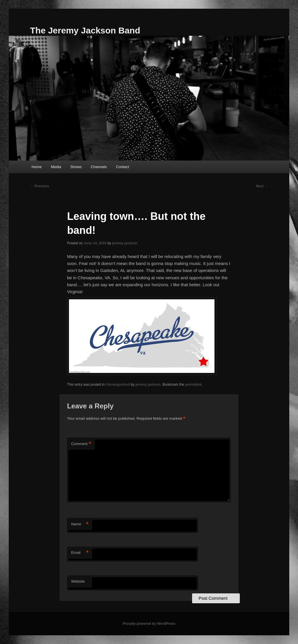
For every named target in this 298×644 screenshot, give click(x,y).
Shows (76, 167)
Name (80, 524)
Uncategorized (118, 385)
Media (56, 167)
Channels (99, 167)
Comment (81, 444)
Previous (40, 186)
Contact (123, 167)
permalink (193, 385)
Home (37, 167)
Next (262, 186)
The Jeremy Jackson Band (85, 30)
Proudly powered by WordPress (149, 624)
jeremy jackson (125, 243)
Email (80, 553)
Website (78, 581)
